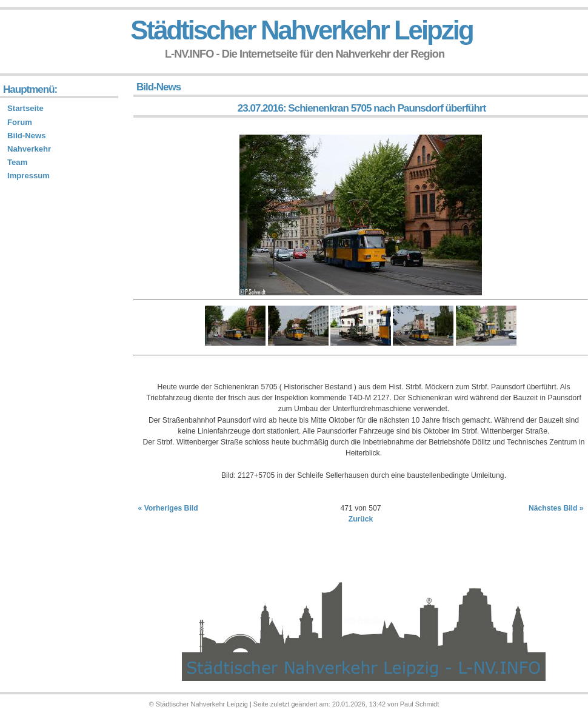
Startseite (25, 108)
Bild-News (26, 136)
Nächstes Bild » (556, 508)
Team (17, 162)
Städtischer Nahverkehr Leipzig (301, 30)
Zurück (361, 519)
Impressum (28, 176)
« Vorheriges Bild (168, 508)
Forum (20, 122)
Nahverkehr (29, 149)
